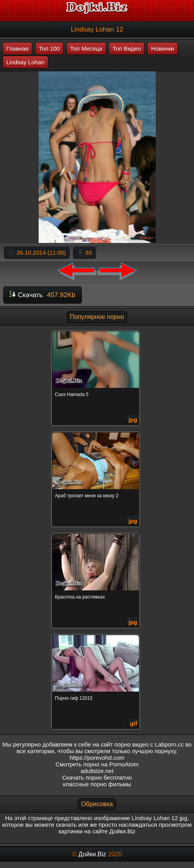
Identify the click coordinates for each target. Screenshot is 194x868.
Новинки (163, 48)
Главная (17, 48)
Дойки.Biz (92, 854)
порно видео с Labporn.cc (149, 744)
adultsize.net (97, 771)
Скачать (43, 295)
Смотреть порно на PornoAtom (97, 764)
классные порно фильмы (97, 784)
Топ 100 (50, 48)
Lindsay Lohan (25, 62)
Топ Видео (126, 48)
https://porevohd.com (97, 758)
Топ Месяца (86, 48)
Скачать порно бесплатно (97, 777)
